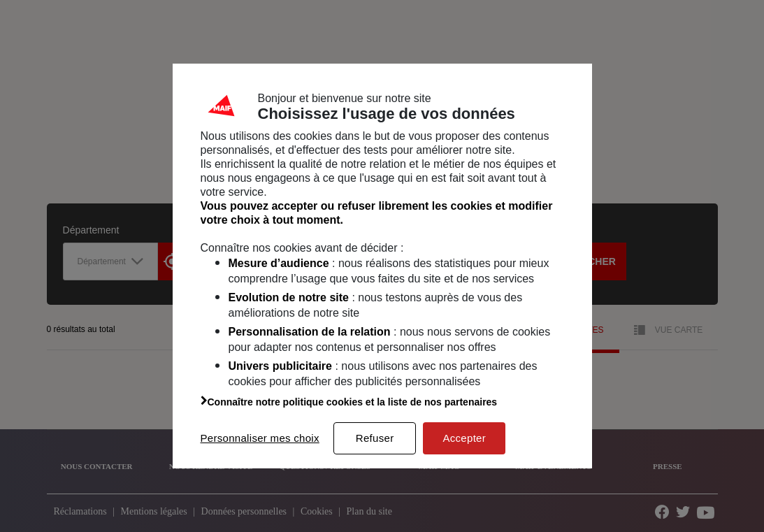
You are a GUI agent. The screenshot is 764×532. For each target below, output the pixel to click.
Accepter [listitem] (464, 438)
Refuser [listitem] (375, 438)
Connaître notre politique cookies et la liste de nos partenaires (349, 402)
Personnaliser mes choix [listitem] (260, 438)
